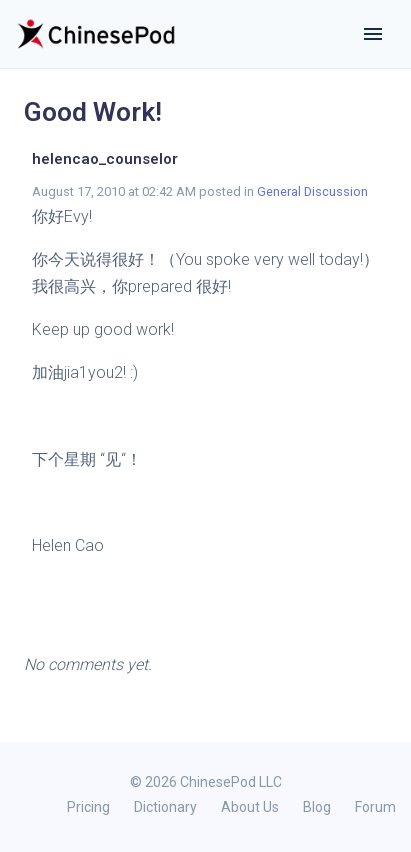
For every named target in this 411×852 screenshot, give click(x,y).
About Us (250, 807)
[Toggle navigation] (373, 34)
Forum (375, 807)
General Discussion (312, 191)
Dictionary (165, 807)
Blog (317, 807)
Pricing (88, 807)
